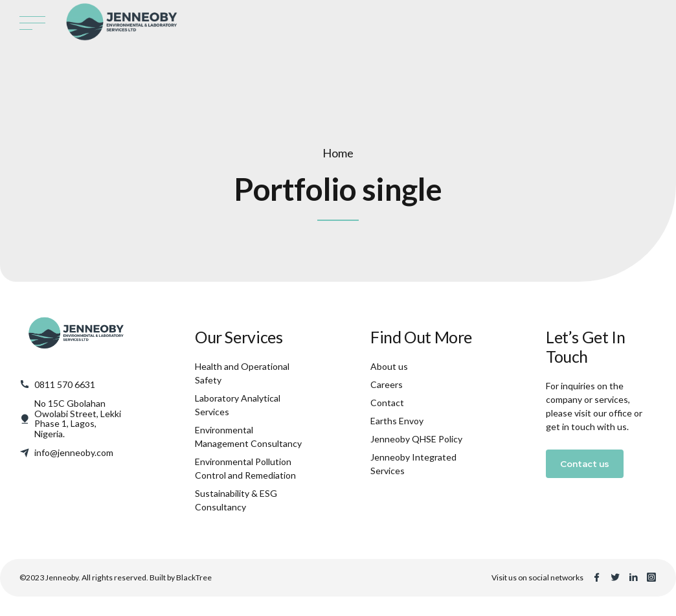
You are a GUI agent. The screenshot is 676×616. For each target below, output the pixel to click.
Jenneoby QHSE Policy (416, 439)
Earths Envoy (397, 421)
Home (338, 153)
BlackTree (194, 577)
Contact (387, 403)
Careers (387, 384)
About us (389, 366)
